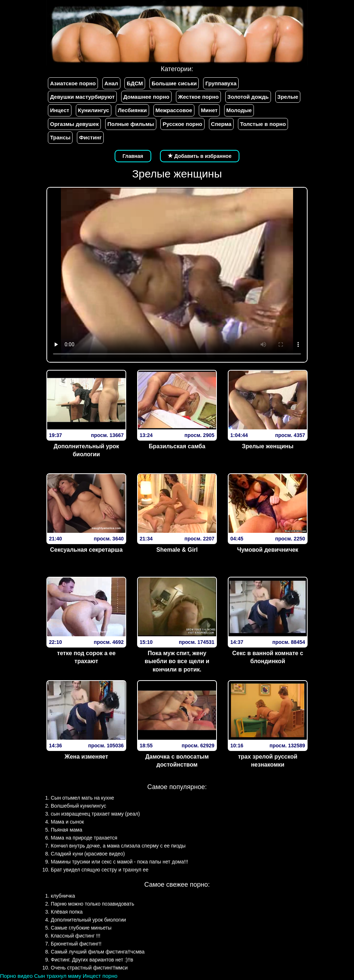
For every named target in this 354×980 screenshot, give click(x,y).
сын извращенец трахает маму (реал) (95, 814)
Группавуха (221, 83)
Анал (111, 83)
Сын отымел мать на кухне (83, 798)
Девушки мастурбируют (82, 97)
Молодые (239, 110)
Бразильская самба (177, 446)
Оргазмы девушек (74, 124)
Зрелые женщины (268, 446)
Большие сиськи (174, 83)
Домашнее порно (146, 97)
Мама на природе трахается (84, 838)
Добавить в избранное (200, 156)
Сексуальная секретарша (86, 550)
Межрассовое (174, 110)
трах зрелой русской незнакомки (268, 761)
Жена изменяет (86, 757)
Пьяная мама (67, 830)
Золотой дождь (248, 97)
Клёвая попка (67, 912)
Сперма (221, 124)
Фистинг (90, 137)
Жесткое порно (198, 97)
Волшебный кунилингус (79, 806)
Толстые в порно (263, 124)
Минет (209, 110)
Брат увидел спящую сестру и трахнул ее (100, 870)
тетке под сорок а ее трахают (86, 657)
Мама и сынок (67, 822)
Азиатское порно (73, 83)
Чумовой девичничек (268, 550)
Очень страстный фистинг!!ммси (89, 968)
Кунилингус (94, 110)
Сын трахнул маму (58, 976)
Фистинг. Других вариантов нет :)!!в (92, 960)
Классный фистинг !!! (76, 936)
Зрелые (288, 97)
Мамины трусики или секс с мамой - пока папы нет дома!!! (120, 862)
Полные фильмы (131, 124)
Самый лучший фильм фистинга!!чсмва (98, 952)
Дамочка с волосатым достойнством (177, 761)
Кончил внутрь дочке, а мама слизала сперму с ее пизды (118, 846)
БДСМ (135, 83)
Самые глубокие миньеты (81, 928)
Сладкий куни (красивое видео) (88, 854)
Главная (133, 156)
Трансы (60, 137)
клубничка (63, 896)
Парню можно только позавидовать (92, 904)
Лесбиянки (132, 110)
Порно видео (16, 976)
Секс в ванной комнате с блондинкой (268, 657)
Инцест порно (100, 976)
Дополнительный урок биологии (87, 450)
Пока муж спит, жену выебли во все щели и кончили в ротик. (177, 661)
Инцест (60, 110)
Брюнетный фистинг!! (76, 944)
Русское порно (182, 124)
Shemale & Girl (177, 550)
